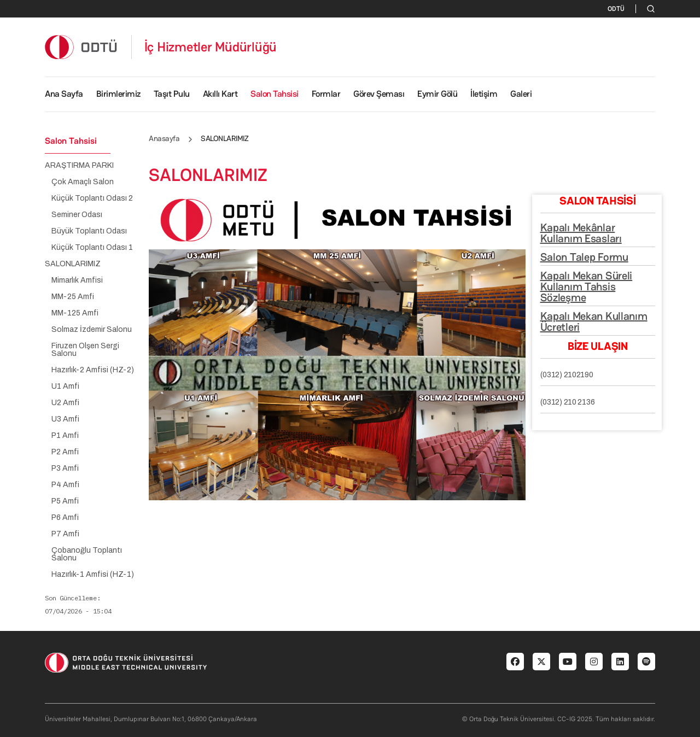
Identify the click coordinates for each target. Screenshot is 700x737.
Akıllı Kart (220, 94)
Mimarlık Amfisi (77, 280)
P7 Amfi (65, 534)
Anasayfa (164, 138)
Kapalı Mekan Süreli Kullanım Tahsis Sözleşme (587, 286)
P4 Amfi (65, 485)
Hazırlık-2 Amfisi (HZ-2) (93, 370)
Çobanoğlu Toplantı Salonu (87, 554)
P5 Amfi (65, 501)
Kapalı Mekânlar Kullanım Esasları (581, 233)
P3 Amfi (65, 469)
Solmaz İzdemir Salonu (92, 330)
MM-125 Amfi (75, 313)
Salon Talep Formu (584, 257)
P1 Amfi (65, 436)
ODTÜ (616, 9)
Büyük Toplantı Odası (89, 231)
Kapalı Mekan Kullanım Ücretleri (594, 321)
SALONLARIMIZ (73, 264)
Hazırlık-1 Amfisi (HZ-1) (93, 575)
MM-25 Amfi (73, 297)
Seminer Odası (77, 215)
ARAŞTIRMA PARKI (79, 166)
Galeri (521, 94)
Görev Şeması (379, 94)
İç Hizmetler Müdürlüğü (211, 47)
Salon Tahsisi (275, 94)
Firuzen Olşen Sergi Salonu (85, 350)
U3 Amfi (65, 419)
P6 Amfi (65, 518)
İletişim (484, 94)
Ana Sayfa (64, 94)
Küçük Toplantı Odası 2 (92, 198)
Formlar (326, 94)
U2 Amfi (65, 403)
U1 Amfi (65, 387)
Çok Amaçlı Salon (83, 182)
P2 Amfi (65, 452)
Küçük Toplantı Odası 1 (92, 248)
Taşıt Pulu (172, 94)
